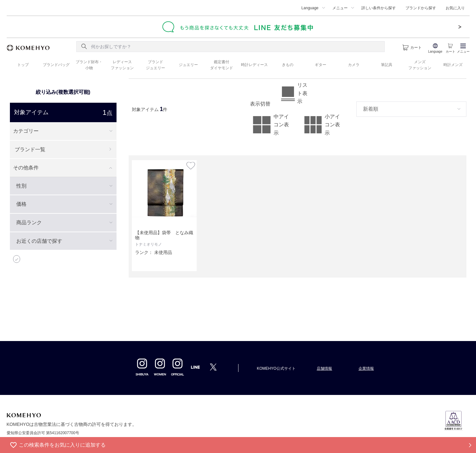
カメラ (354, 65)
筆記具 (387, 65)
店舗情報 (324, 368)
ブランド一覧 (30, 149)
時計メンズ (453, 65)
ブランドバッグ (56, 65)
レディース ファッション (122, 65)
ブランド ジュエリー (155, 65)
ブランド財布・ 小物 (89, 65)
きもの (288, 65)
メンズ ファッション (420, 65)
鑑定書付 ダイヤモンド (222, 65)
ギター (321, 65)
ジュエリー (188, 65)
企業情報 (366, 368)
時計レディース (254, 65)
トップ (23, 65)
